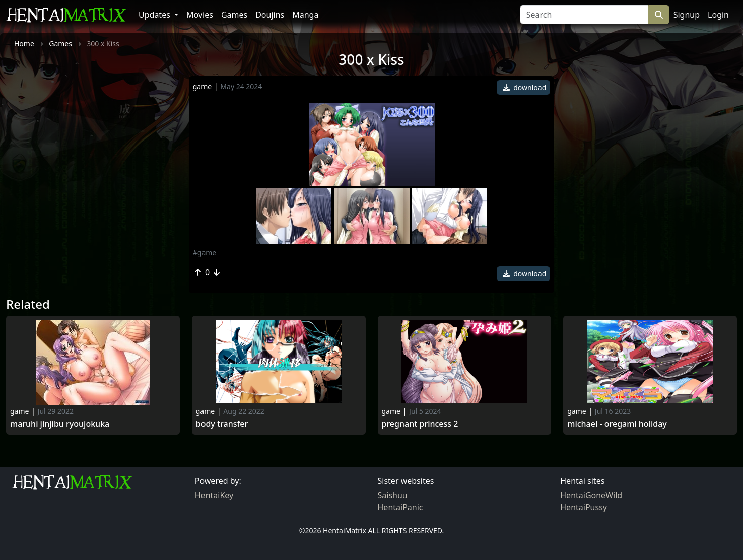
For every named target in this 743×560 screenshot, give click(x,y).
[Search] (584, 15)
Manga (305, 15)
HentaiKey (214, 495)
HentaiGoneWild (591, 495)
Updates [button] (155, 15)
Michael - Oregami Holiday (617, 424)
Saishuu (393, 495)
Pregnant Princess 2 (420, 424)
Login (718, 15)
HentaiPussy (584, 507)
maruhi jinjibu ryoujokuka (60, 424)
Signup (687, 15)
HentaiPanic (400, 507)
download (525, 87)
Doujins (270, 15)
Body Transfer (222, 424)
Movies (200, 15)
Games (234, 15)
